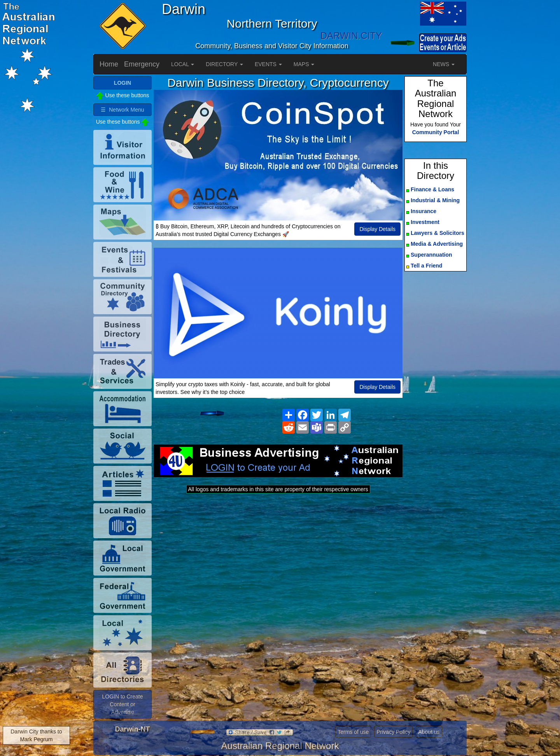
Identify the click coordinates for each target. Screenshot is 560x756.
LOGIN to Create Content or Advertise (122, 704)
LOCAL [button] (183, 64)
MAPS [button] (304, 64)
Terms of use (353, 732)
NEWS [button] (444, 64)
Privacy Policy (393, 732)
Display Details (377, 229)
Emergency (142, 64)
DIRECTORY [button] (224, 64)
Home (109, 64)
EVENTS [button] (268, 64)
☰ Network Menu (122, 110)
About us (429, 732)
